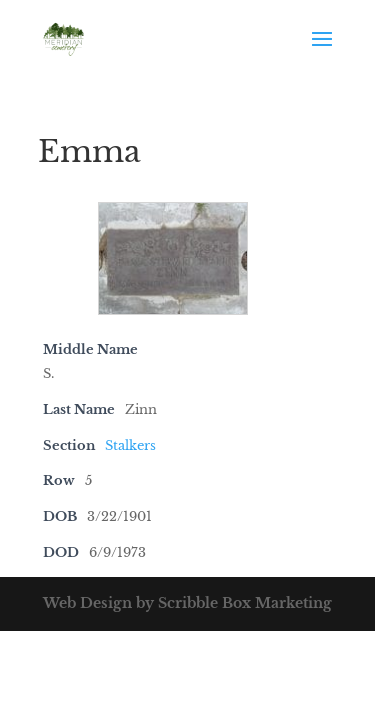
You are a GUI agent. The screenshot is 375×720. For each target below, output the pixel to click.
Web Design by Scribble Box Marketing (187, 603)
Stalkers (130, 445)
